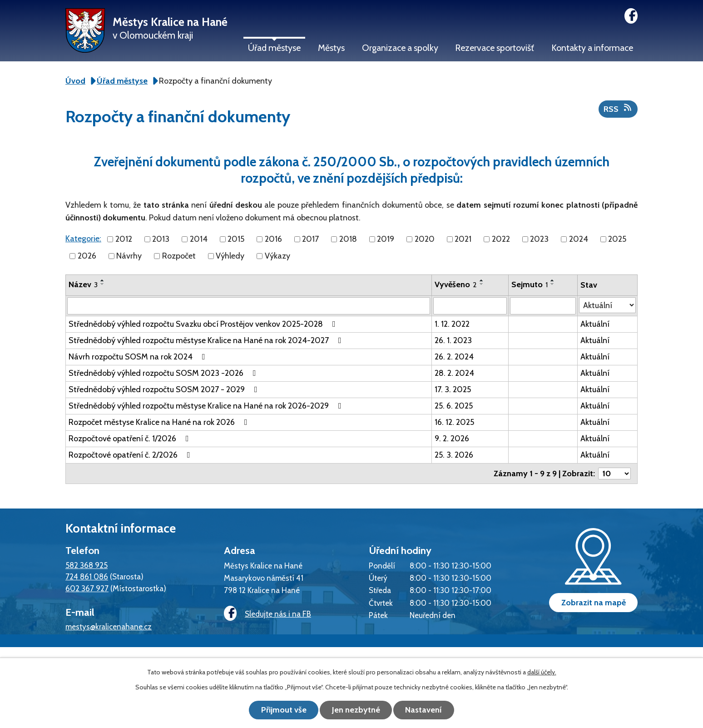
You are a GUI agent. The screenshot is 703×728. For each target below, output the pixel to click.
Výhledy (230, 256)
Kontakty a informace (592, 48)
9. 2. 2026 (452, 439)
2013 (161, 239)
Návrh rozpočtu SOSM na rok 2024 (139, 357)
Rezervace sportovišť (495, 48)
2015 (236, 239)
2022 (501, 239)
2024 (579, 239)
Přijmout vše (283, 710)
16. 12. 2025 (454, 422)
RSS (618, 109)
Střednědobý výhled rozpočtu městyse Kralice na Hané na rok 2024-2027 (207, 340)
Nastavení (424, 710)
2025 (617, 239)
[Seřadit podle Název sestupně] (103, 284)
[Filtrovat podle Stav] (607, 305)
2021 (463, 239)
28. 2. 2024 (454, 373)
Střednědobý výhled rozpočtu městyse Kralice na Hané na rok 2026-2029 (207, 406)
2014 (199, 239)
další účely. (542, 672)
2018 (348, 239)
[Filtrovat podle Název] (249, 306)
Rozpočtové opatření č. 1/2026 (131, 439)
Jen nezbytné (356, 710)
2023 (539, 239)
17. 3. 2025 (453, 389)
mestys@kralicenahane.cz (109, 626)
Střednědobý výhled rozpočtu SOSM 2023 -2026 (164, 373)
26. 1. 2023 (453, 340)
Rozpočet (179, 256)
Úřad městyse (274, 48)
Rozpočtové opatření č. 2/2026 (131, 455)
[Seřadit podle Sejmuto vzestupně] (553, 280)
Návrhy (129, 256)
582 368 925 (87, 565)
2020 (425, 239)
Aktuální (595, 324)
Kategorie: (83, 239)
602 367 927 (87, 588)
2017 (310, 239)
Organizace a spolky (400, 48)
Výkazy (277, 256)
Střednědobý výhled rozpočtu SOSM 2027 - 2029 (165, 389)
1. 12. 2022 (452, 324)
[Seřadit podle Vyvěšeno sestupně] (482, 284)
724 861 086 (87, 576)
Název (83, 284)
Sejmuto (530, 284)
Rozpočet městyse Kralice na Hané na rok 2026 (160, 422)
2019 (386, 239)
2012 (124, 239)
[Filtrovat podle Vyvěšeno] (470, 306)
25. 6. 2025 (454, 406)
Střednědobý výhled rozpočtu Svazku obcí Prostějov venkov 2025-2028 (204, 324)
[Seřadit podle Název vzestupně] (103, 280)
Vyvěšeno (456, 284)
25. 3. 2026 (454, 455)
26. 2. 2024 (454, 357)
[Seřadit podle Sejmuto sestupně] (553, 284)
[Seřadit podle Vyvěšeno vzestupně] (482, 280)
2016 (273, 239)
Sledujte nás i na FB (267, 614)
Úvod (75, 81)
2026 (87, 256)
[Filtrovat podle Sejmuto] (543, 306)
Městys (331, 48)
